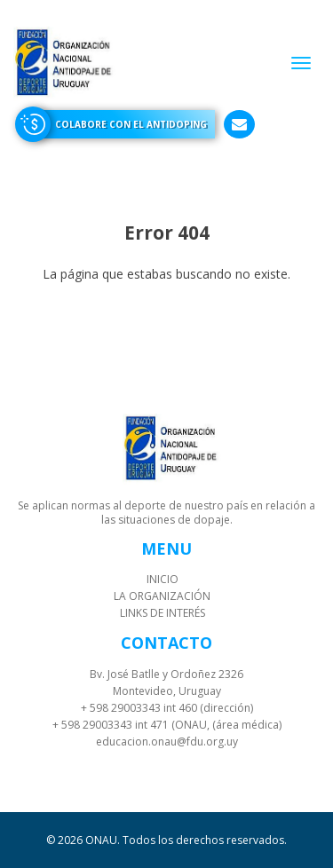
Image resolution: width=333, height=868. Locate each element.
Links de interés (163, 613)
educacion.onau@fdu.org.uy (167, 742)
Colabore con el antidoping (131, 124)
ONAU (101, 840)
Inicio (163, 579)
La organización (162, 596)
